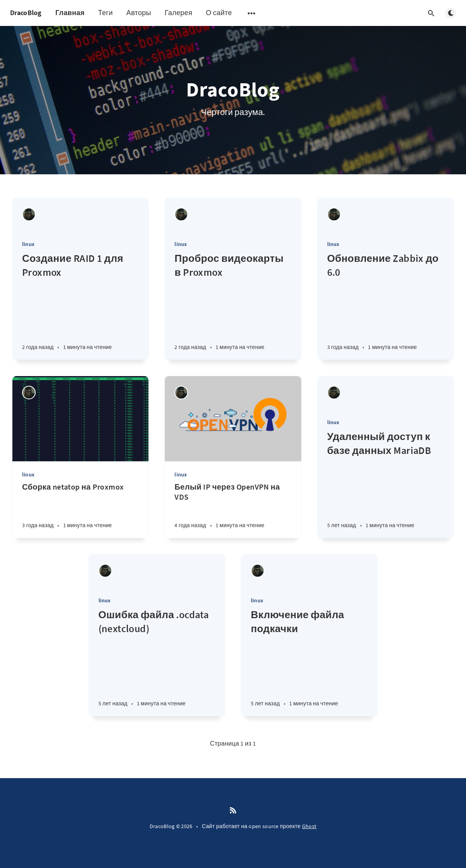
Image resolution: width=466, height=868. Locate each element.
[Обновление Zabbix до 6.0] (386, 306)
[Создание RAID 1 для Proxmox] (80, 306)
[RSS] (233, 811)
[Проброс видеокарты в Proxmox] (233, 306)
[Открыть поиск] (431, 13)
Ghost (309, 826)
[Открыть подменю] (252, 13)
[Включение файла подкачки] (309, 662)
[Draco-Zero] (29, 214)
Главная (70, 13)
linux (28, 244)
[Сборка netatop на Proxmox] (80, 510)
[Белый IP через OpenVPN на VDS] (233, 510)
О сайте (219, 13)
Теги (105, 13)
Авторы (139, 13)
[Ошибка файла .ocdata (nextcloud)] (157, 662)
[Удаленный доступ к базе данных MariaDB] (386, 484)
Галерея (179, 13)
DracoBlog (26, 13)
